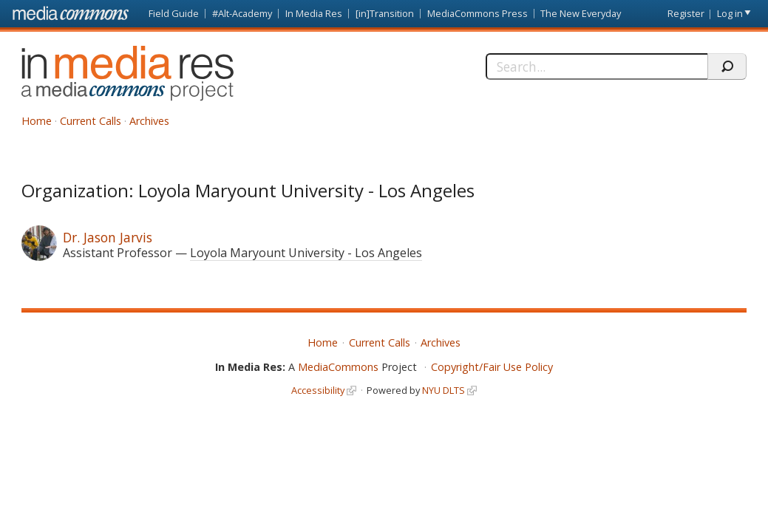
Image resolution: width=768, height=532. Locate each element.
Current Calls (91, 121)
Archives (149, 121)
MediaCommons (338, 367)
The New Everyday (581, 13)
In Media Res (314, 13)
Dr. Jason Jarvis (108, 237)
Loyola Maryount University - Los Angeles (306, 253)
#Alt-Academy (242, 13)
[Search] (597, 66)
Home (37, 121)
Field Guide (174, 13)
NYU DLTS (444, 390)
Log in (730, 13)
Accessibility (318, 390)
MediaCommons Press (478, 13)
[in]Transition (385, 13)
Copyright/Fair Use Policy (492, 367)
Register (686, 13)
